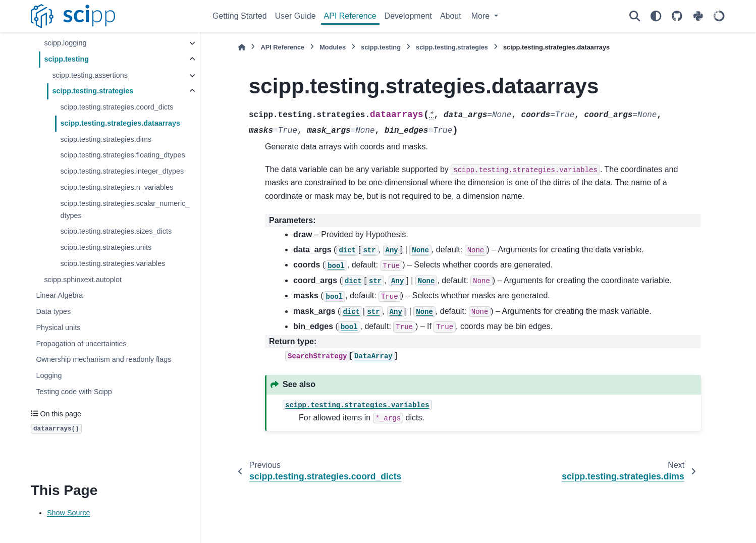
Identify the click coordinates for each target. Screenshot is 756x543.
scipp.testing (66, 59)
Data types (53, 311)
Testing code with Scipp (74, 392)
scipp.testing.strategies (93, 91)
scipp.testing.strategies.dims (106, 139)
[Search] (634, 16)
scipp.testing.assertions (90, 75)
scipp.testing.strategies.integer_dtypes (122, 171)
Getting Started (240, 16)
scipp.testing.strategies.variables (113, 263)
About (451, 16)
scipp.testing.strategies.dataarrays (120, 123)
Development (408, 16)
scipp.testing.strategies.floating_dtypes (122, 155)
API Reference (350, 16)
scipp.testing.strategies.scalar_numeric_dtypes (125, 209)
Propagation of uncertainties (81, 344)
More (482, 16)
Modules (333, 47)
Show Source (69, 513)
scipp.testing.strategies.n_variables (117, 187)
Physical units (58, 328)
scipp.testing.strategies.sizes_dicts (116, 231)
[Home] (242, 47)
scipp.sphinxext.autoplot (83, 280)
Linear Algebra (59, 295)
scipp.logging (65, 43)
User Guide (295, 16)
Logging (49, 375)
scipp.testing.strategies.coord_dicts (117, 107)
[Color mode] (656, 16)
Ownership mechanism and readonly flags (103, 359)
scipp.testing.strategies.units (106, 247)
